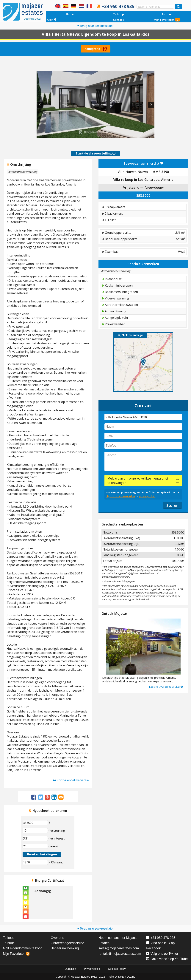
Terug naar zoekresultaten (96, 26)
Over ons (57, 938)
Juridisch (71, 969)
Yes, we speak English (58, 6)
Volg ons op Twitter (162, 954)
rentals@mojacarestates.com (120, 954)
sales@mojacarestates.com (119, 948)
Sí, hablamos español (66, 6)
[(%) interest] (35, 838)
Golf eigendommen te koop (23, 948)
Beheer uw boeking (65, 948)
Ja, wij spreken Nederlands (82, 6)
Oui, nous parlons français (89, 6)
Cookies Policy (117, 969)
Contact (118, 20)
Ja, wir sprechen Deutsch (73, 6)
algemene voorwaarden (120, 496)
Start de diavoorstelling (96, 153)
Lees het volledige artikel (166, 687)
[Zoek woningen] (178, 7)
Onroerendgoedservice (67, 943)
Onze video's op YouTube (167, 959)
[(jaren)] (35, 846)
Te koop (118, 14)
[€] (35, 823)
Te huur (167, 14)
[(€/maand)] (35, 862)
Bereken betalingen (42, 854)
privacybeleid (147, 496)
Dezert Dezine (127, 977)
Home (70, 14)
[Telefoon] (143, 446)
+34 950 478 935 (118, 6)
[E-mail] (143, 436)
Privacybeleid (92, 969)
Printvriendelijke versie (71, 780)
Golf (52, 20)
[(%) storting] (35, 831)
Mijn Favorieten (167, 20)
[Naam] (143, 427)
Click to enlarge (130, 335)
